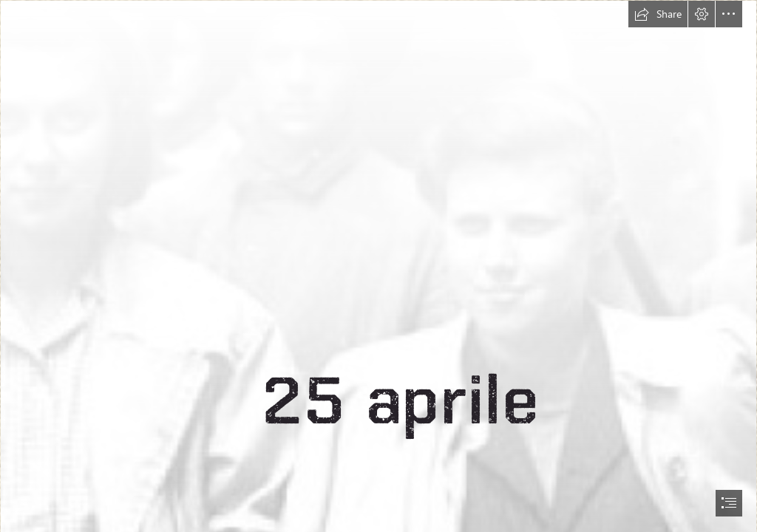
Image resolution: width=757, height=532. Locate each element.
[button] (658, 14)
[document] (378, 266)
